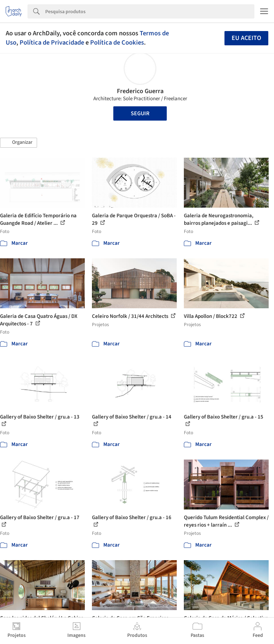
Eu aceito (246, 38)
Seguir (140, 113)
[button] (19, 143)
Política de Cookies (117, 42)
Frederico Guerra (140, 91)
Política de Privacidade (52, 42)
